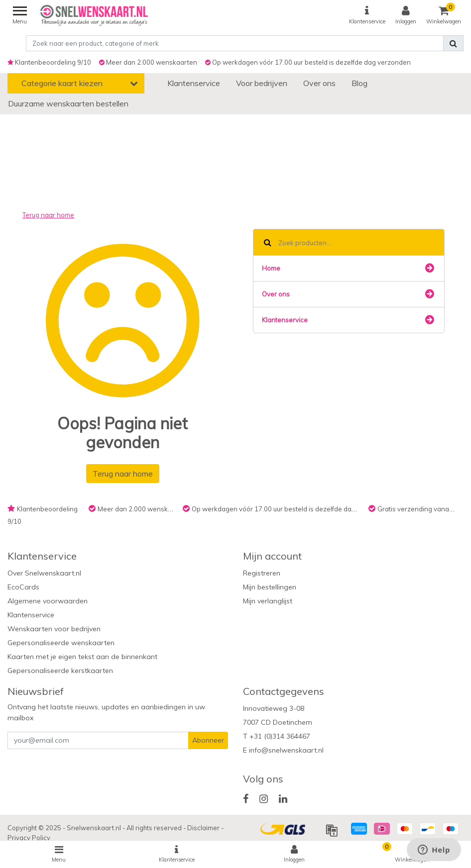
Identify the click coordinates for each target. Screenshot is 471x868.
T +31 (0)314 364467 (277, 736)
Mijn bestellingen (270, 587)
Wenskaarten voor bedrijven (54, 629)
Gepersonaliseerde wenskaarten (61, 643)
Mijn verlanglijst (268, 601)
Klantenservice (348, 320)
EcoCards (23, 587)
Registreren (262, 573)
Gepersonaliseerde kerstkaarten (60, 671)
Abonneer (208, 740)
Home (348, 268)
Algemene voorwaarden (48, 601)
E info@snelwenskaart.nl (283, 750)
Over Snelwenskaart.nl (44, 573)
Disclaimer (204, 828)
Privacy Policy (29, 838)
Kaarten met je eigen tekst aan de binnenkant (82, 657)
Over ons (348, 294)
